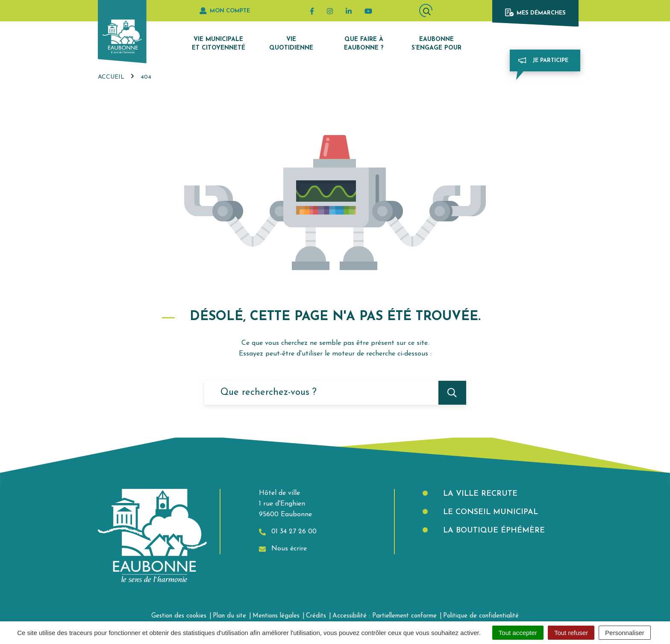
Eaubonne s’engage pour (436, 44)
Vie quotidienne (291, 44)
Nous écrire (283, 549)
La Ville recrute (479, 494)
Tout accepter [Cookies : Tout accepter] (518, 633)
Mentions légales (276, 616)
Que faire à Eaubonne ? (364, 44)
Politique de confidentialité (481, 616)
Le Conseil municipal (489, 512)
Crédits (316, 616)
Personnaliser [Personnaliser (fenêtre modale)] (625, 633)
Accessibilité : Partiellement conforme (385, 616)
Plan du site (229, 616)
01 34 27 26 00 (288, 532)
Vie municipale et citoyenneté (219, 44)
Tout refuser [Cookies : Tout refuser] (571, 633)
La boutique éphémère (493, 531)
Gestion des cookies (179, 616)
